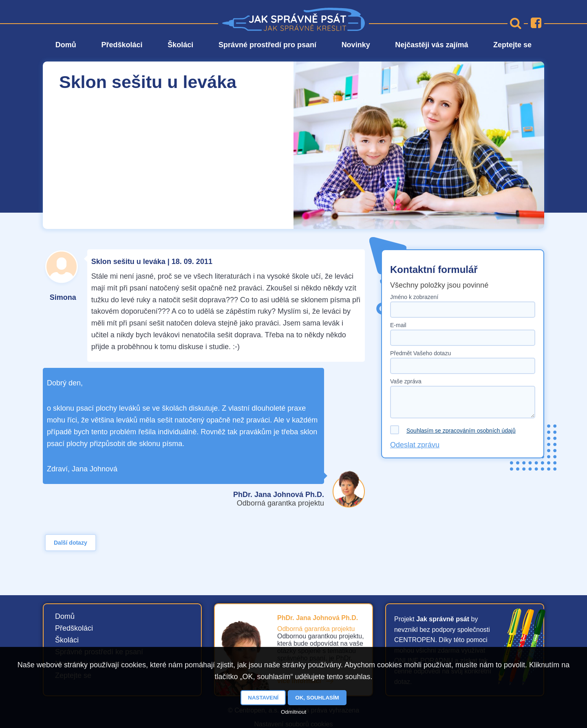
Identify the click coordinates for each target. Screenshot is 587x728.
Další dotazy (71, 543)
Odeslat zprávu (415, 445)
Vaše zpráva (406, 381)
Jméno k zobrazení (414, 297)
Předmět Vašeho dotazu (420, 353)
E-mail (398, 325)
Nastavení (263, 698)
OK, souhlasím (317, 698)
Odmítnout (293, 712)
